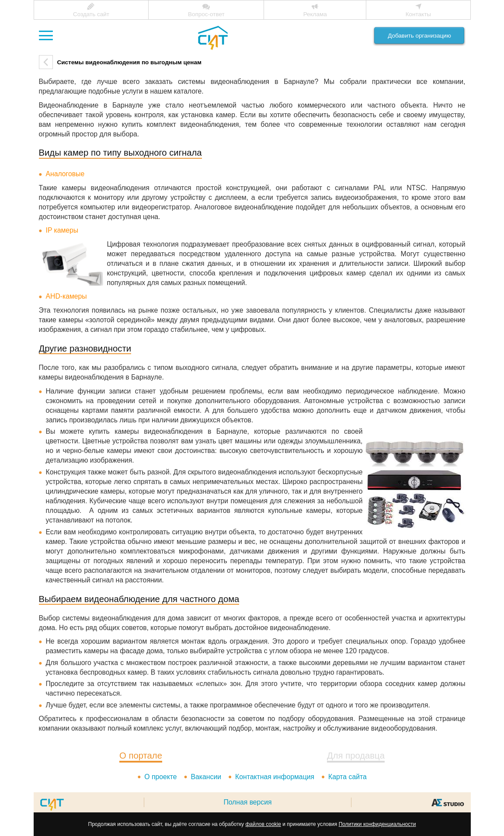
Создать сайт (91, 14)
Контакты (418, 14)
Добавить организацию (419, 36)
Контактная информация (275, 777)
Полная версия (247, 802)
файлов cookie (263, 824)
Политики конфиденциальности (377, 824)
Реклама (315, 14)
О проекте (160, 777)
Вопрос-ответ (206, 14)
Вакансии (206, 777)
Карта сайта (348, 777)
